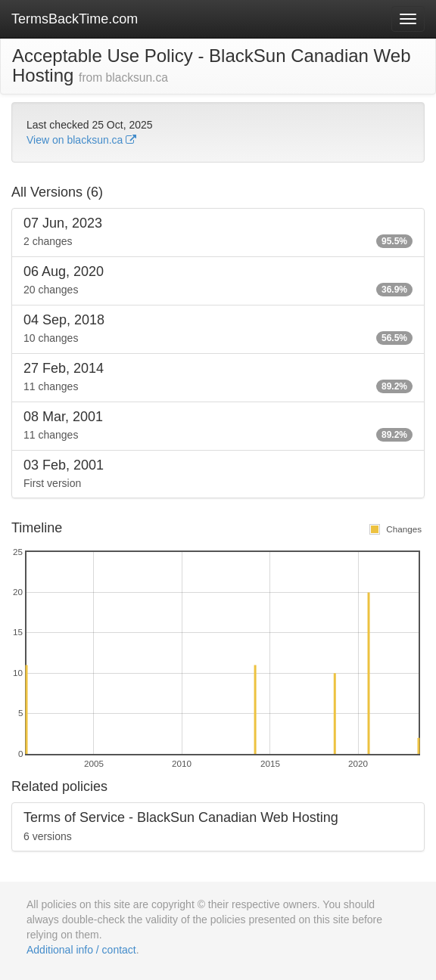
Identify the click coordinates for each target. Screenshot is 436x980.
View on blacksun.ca (81, 140)
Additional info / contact (81, 950)
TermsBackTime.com (75, 19)
